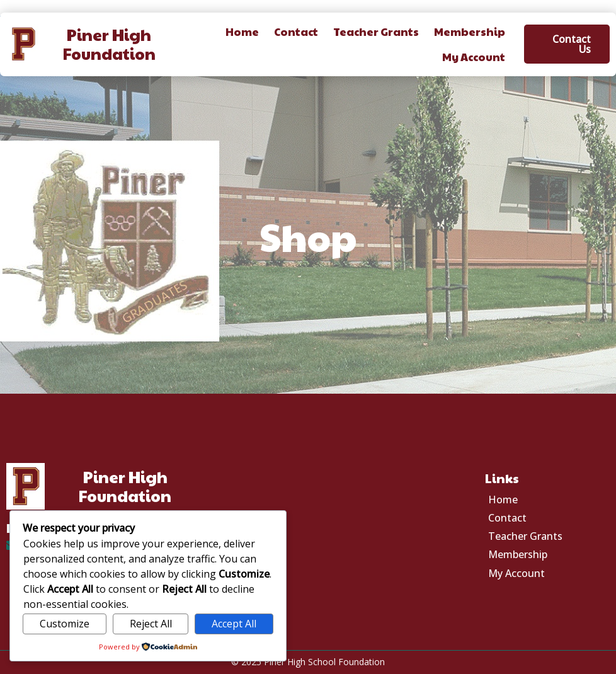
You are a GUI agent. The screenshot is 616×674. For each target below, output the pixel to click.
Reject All (151, 624)
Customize (65, 624)
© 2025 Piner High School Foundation (308, 662)
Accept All (234, 624)
